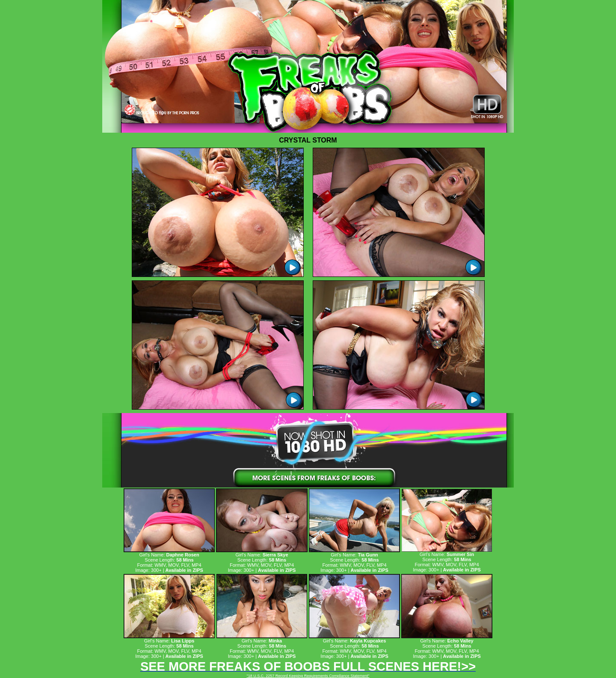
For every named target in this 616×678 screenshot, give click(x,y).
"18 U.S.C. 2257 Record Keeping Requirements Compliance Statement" (308, 676)
